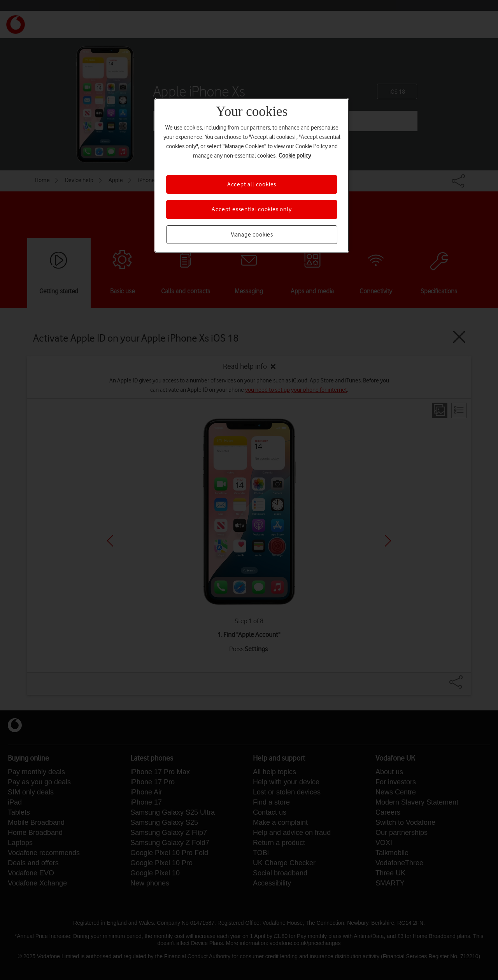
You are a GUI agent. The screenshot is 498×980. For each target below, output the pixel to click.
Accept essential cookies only (252, 209)
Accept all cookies (252, 184)
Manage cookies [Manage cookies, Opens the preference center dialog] (252, 235)
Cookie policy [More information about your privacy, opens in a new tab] (295, 156)
